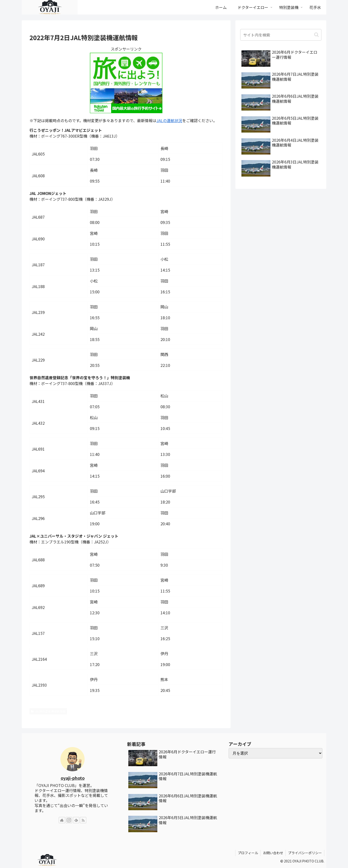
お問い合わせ (273, 853)
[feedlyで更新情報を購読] (76, 820)
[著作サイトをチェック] (62, 820)
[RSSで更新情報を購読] (83, 820)
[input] (281, 35)
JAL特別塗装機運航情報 (48, 711)
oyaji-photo (73, 778)
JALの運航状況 (169, 120)
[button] (316, 35)
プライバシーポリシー (305, 853)
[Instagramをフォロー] (69, 820)
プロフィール (247, 853)
